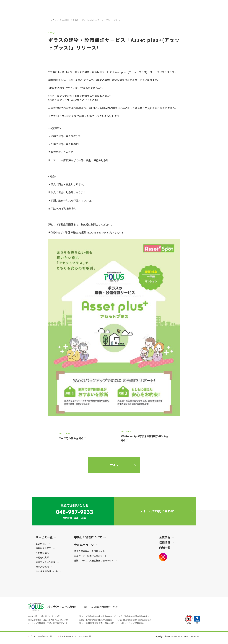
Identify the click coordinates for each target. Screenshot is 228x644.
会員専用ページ (84, 545)
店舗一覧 (165, 548)
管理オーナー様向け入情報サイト (91, 556)
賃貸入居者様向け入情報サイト (89, 551)
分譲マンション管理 (46, 562)
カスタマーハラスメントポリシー (74, 636)
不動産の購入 (42, 553)
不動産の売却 (42, 557)
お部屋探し (41, 544)
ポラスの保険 (42, 567)
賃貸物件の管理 (43, 548)
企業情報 (165, 537)
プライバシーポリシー (39, 636)
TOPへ (114, 465)
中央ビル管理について (88, 537)
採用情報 (165, 542)
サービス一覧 (44, 537)
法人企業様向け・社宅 (47, 571)
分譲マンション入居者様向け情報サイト (94, 560)
